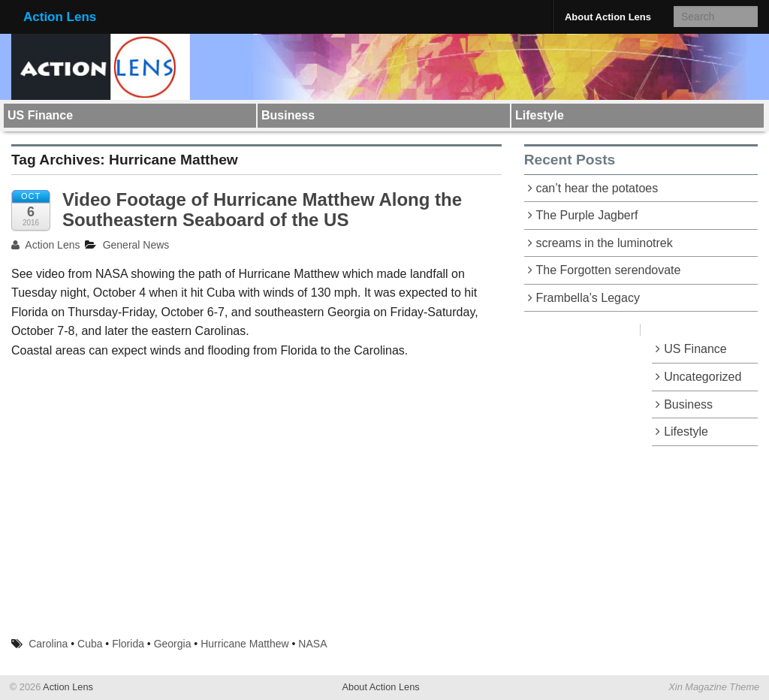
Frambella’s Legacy (587, 298)
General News (136, 245)
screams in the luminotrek (604, 243)
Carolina (48, 644)
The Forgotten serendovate (608, 270)
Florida (128, 644)
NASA (312, 644)
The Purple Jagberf (587, 215)
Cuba (90, 644)
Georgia (173, 644)
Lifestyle (540, 115)
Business (288, 115)
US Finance (40, 115)
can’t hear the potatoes (597, 188)
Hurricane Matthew (245, 644)
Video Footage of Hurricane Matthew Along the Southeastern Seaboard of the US (262, 209)
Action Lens (60, 17)
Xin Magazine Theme (714, 687)
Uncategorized (703, 377)
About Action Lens (608, 17)
